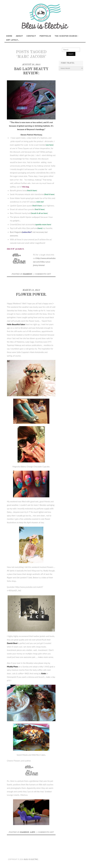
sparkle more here (43, 224)
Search (71, 54)
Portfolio (45, 36)
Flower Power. (31, 295)
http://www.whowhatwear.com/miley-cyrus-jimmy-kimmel (44, 262)
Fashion (27, 274)
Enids (43, 673)
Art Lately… (13, 40)
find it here (32, 190)
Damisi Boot (12, 643)
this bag (26, 187)
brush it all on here (39, 213)
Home (9, 36)
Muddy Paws (12, 666)
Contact (31, 36)
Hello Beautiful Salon (16, 324)
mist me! (40, 202)
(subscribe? (27, 232)
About (19, 36)
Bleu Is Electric (31, 859)
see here (50, 145)
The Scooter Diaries (66, 36)
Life (32, 832)
